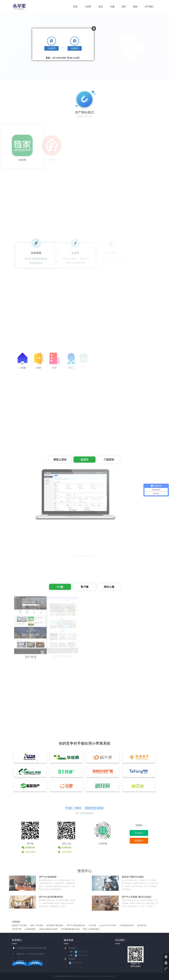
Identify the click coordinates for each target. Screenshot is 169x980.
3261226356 (81, 955)
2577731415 (81, 952)
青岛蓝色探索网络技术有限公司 (66, 976)
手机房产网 (17, 929)
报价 (135, 7)
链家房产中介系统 (19, 925)
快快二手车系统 (37, 925)
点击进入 (139, 833)
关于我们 (149, 7)
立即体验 (23, 61)
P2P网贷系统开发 (127, 925)
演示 (124, 7)
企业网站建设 (30, 929)
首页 (75, 7)
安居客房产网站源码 (55, 925)
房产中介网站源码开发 (76, 925)
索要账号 (139, 841)
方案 (112, 7)
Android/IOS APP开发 (108, 925)
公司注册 (92, 925)
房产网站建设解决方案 (70, 929)
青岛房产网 (142, 925)
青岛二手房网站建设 (91, 929)
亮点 (101, 7)
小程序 (88, 7)
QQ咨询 (51, 48)
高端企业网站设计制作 (48, 929)
